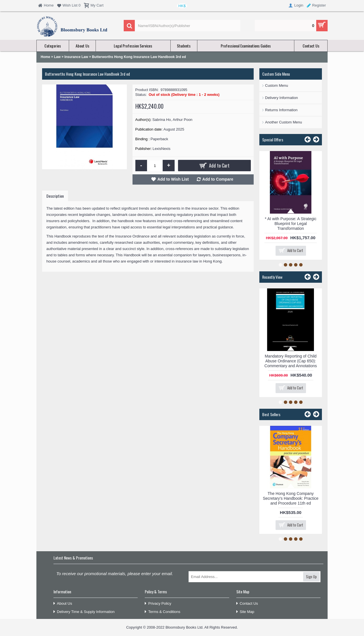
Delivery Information (282, 98)
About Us (63, 604)
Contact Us (247, 604)
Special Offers (273, 140)
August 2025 (174, 129)
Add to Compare (218, 179)
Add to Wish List (173, 179)
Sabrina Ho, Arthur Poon (172, 120)
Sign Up (311, 577)
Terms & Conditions (163, 612)
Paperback (159, 139)
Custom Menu (277, 85)
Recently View (272, 277)
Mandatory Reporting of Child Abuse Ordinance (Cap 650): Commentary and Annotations (291, 361)
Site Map (245, 612)
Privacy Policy (158, 604)
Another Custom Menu (284, 122)
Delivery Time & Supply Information (84, 612)
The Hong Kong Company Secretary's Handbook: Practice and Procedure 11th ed (291, 498)
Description (55, 196)
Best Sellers (271, 414)
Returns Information (281, 110)
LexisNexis (161, 149)
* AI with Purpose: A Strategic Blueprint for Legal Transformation (290, 224)
